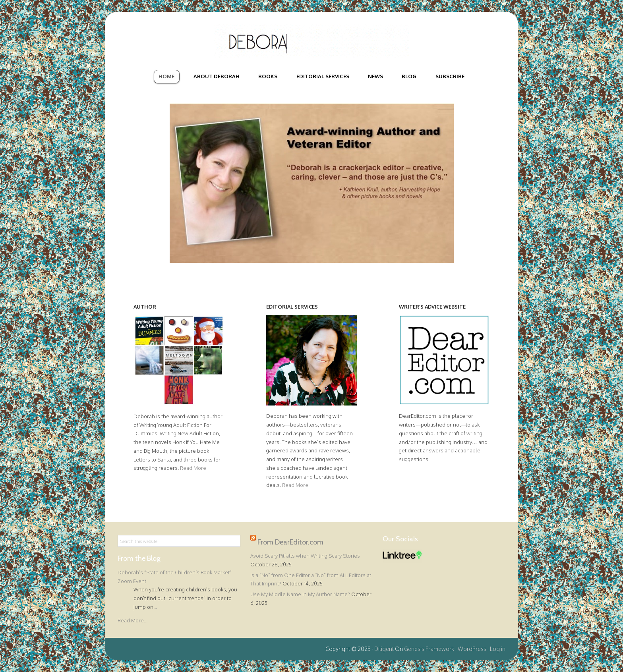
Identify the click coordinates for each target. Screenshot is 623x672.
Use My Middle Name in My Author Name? (300, 594)
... (155, 607)
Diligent (384, 649)
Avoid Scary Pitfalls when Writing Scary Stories (305, 556)
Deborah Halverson (311, 41)
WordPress (472, 649)
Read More (193, 468)
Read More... (133, 620)
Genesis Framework (429, 649)
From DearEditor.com (290, 542)
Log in (498, 649)
